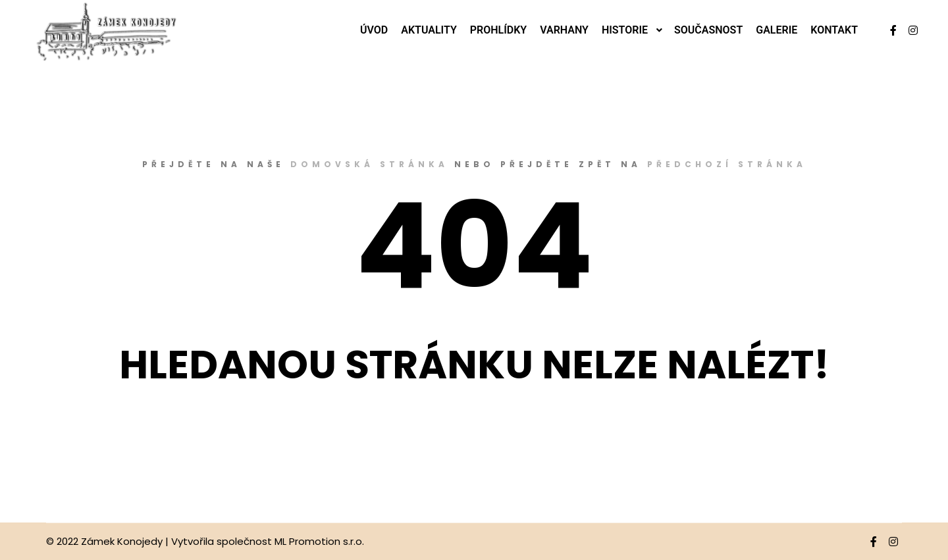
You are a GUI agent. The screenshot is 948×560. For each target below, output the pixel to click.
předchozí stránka (727, 164)
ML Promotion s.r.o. (319, 541)
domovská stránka (369, 164)
